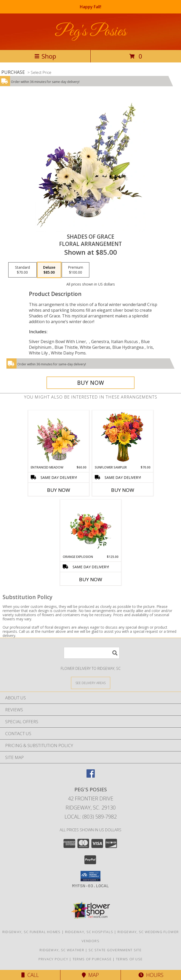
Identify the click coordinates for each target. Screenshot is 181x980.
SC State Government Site (115, 950)
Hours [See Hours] (151, 975)
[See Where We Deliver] (91, 683)
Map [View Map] (90, 975)
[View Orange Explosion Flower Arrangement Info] (91, 527)
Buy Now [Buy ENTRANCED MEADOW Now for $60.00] (59, 490)
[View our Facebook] (91, 776)
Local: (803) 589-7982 (91, 817)
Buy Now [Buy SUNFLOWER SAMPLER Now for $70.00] (123, 490)
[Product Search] (92, 653)
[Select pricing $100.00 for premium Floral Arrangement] (76, 270)
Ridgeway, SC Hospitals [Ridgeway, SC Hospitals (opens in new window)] (89, 932)
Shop (45, 56)
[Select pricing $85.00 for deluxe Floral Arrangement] (49, 270)
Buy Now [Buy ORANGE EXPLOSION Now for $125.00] (91, 579)
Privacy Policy (53, 959)
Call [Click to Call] (30, 975)
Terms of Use (129, 959)
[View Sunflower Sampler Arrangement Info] (123, 438)
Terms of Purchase (92, 959)
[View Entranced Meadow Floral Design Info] (59, 438)
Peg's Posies (91, 32)
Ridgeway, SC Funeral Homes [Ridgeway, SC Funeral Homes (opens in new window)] (32, 932)
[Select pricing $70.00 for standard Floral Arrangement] (22, 270)
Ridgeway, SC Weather (62, 950)
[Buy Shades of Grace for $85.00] (91, 383)
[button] (91, 876)
